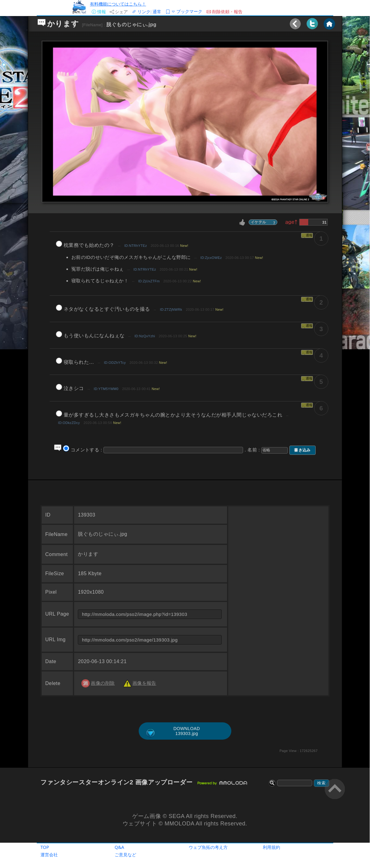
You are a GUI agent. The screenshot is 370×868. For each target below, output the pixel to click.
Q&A (119, 847)
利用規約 (271, 847)
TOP (45, 847)
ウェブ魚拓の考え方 (208, 847)
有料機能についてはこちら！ (118, 4)
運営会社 (49, 855)
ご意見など (125, 855)
